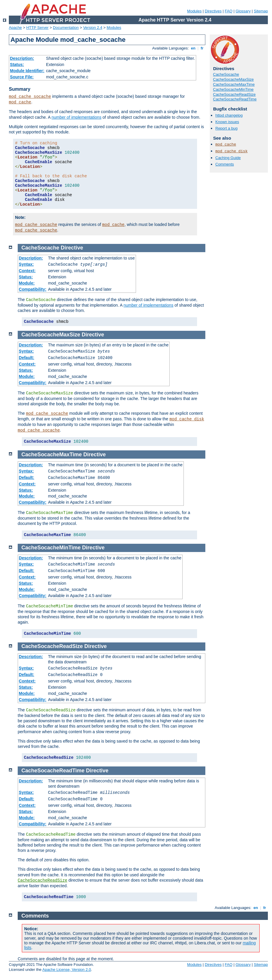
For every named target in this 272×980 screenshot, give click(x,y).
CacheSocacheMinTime (233, 89)
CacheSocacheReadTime (235, 99)
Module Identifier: (27, 71)
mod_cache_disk (231, 151)
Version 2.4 (93, 28)
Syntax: (26, 264)
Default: (27, 358)
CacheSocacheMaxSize (233, 79)
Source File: (22, 77)
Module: (27, 283)
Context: (27, 271)
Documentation (66, 28)
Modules (194, 11)
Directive (72, 248)
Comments (225, 164)
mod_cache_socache (30, 97)
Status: (17, 65)
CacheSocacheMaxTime (234, 84)
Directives (213, 11)
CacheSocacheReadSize (234, 94)
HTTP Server (37, 28)
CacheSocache (226, 74)
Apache (15, 28)
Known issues (227, 122)
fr (202, 48)
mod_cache (20, 102)
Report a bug (226, 128)
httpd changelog (229, 115)
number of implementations (77, 117)
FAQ (229, 11)
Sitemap (261, 11)
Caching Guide (228, 158)
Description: (22, 58)
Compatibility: (33, 289)
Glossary (243, 11)
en (193, 48)
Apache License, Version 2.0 (67, 970)
